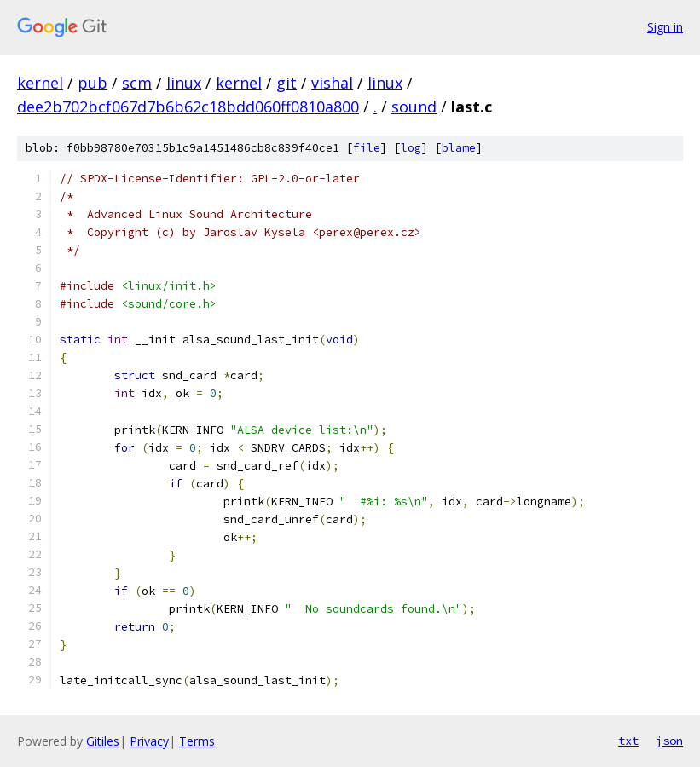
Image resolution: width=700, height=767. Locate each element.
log (411, 148)
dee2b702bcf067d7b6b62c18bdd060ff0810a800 (188, 107)
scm (137, 83)
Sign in (665, 27)
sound (414, 107)
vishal (332, 83)
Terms (197, 741)
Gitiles (103, 741)
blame (459, 148)
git (286, 83)
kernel (40, 83)
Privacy (149, 741)
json (669, 741)
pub (93, 83)
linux (184, 83)
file (367, 148)
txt (628, 741)
